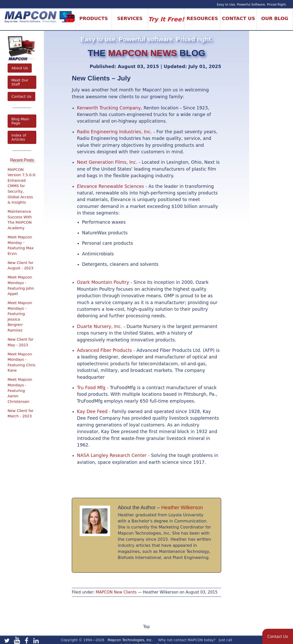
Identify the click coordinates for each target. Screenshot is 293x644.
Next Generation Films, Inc (106, 162)
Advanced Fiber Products (104, 350)
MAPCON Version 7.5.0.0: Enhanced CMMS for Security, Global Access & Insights (22, 186)
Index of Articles (19, 137)
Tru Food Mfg (91, 388)
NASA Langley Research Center (112, 455)
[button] (278, 636)
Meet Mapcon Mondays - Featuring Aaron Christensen (20, 390)
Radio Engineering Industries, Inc (114, 132)
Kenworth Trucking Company (109, 108)
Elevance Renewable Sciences (110, 186)
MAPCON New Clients (116, 592)
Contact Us (21, 96)
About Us (20, 68)
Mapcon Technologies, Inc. (130, 640)
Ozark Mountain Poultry (103, 282)
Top (146, 627)
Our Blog (275, 18)
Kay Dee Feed (92, 411)
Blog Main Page (20, 121)
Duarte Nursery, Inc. (99, 326)
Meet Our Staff (20, 82)
